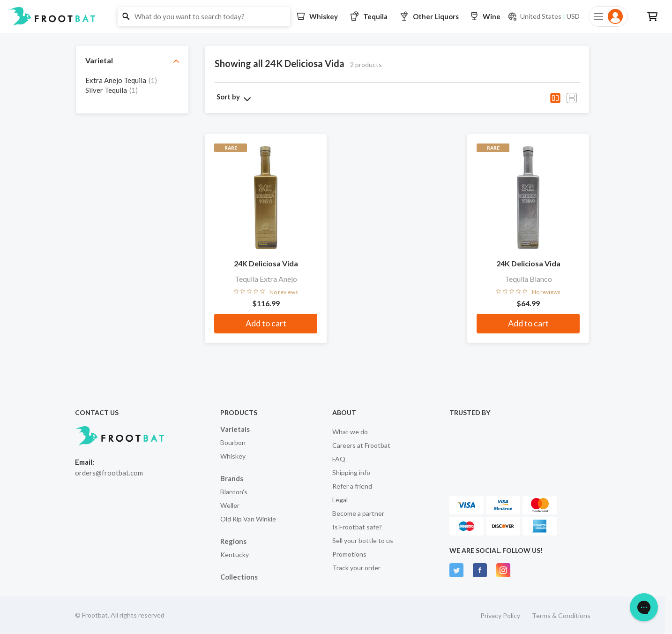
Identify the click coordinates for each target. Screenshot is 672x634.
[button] (336, 16)
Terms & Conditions (561, 615)
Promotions (349, 554)
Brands (232, 478)
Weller (230, 505)
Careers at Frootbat (361, 445)
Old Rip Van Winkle (248, 519)
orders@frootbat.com (109, 473)
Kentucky (235, 555)
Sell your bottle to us (363, 540)
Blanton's (234, 492)
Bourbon (233, 442)
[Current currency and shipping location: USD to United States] (544, 16)
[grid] (132, 90)
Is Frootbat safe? (357, 527)
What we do (350, 432)
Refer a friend (352, 486)
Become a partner (358, 513)
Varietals (235, 429)
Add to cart (266, 323)
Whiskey (233, 456)
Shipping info (351, 472)
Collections (239, 577)
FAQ (339, 459)
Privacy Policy (500, 615)
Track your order (356, 568)
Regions (233, 541)
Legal (340, 500)
